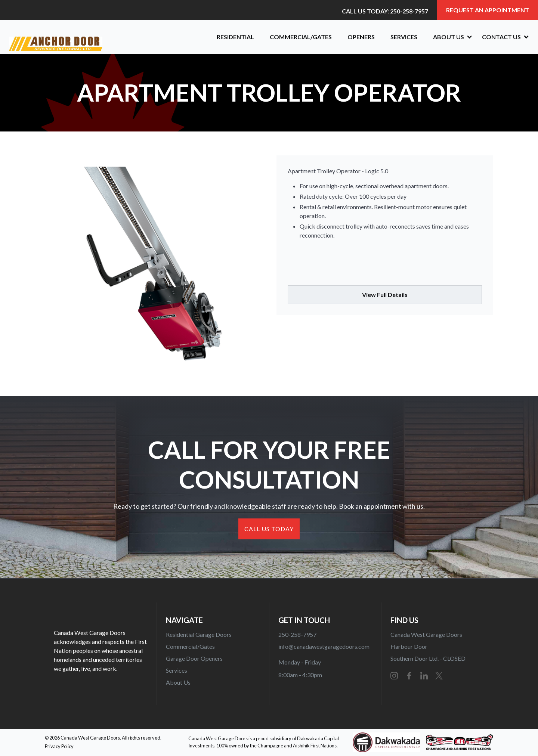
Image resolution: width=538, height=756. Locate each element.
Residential (235, 37)
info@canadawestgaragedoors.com (324, 646)
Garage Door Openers (194, 658)
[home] (105, 37)
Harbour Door (409, 646)
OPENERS (361, 37)
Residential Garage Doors (199, 634)
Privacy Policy (59, 746)
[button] (450, 37)
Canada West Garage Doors (426, 634)
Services (404, 37)
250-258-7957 (297, 634)
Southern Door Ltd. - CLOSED (428, 658)
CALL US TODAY (269, 529)
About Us (178, 682)
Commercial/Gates (301, 37)
